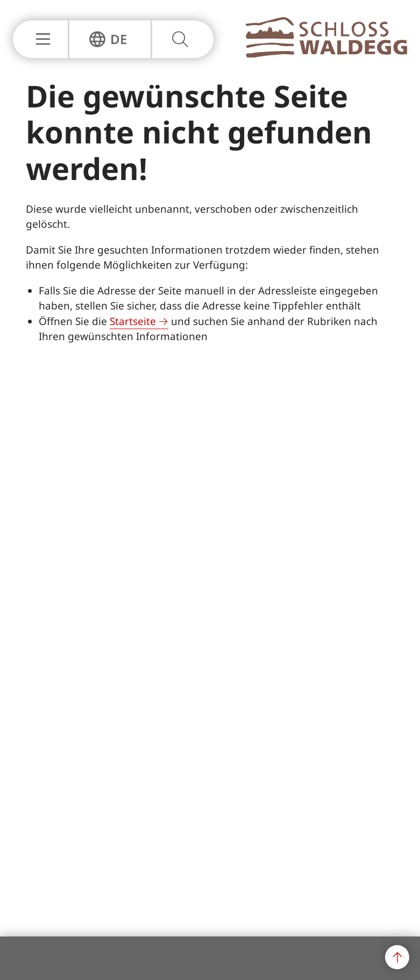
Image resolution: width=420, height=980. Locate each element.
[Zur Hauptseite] (326, 54)
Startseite (133, 321)
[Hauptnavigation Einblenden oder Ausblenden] (40, 39)
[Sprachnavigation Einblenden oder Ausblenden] (108, 39)
